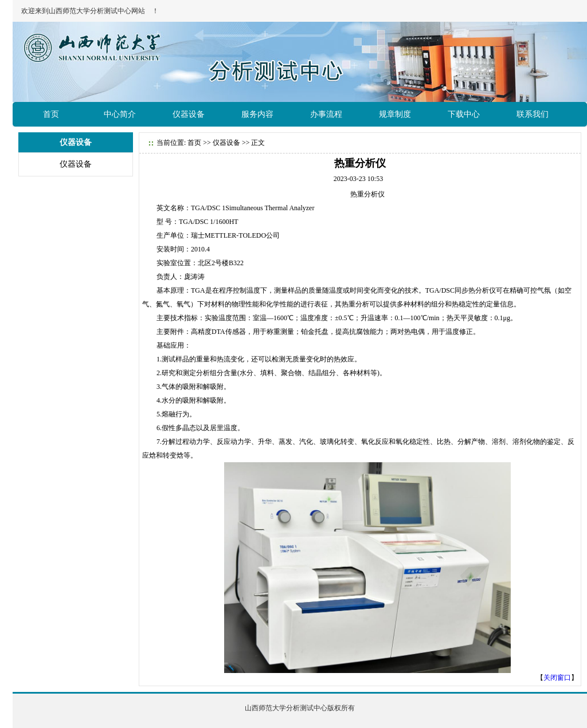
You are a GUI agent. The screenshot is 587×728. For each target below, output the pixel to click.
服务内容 (257, 114)
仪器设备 (189, 114)
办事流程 (326, 114)
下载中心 (464, 114)
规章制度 (395, 114)
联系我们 (533, 114)
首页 (51, 114)
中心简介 (120, 114)
